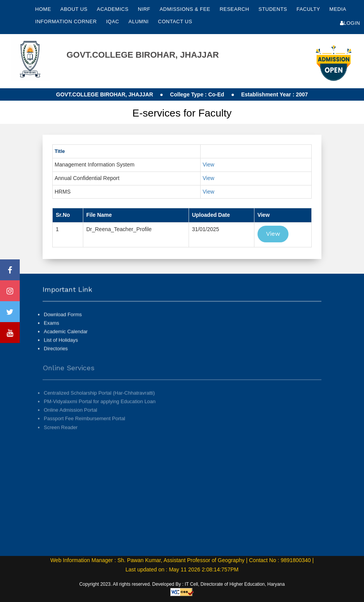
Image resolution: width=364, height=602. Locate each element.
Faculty (309, 9)
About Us (75, 9)
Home (43, 9)
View (208, 165)
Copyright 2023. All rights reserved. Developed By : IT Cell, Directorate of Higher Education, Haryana (182, 584)
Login (350, 23)
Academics (113, 9)
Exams (52, 330)
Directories (56, 356)
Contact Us (175, 21)
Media (338, 9)
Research (235, 9)
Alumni (139, 21)
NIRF (144, 9)
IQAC (113, 21)
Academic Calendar (66, 339)
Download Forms (63, 322)
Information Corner (67, 21)
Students (273, 9)
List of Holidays (61, 347)
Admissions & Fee (186, 9)
